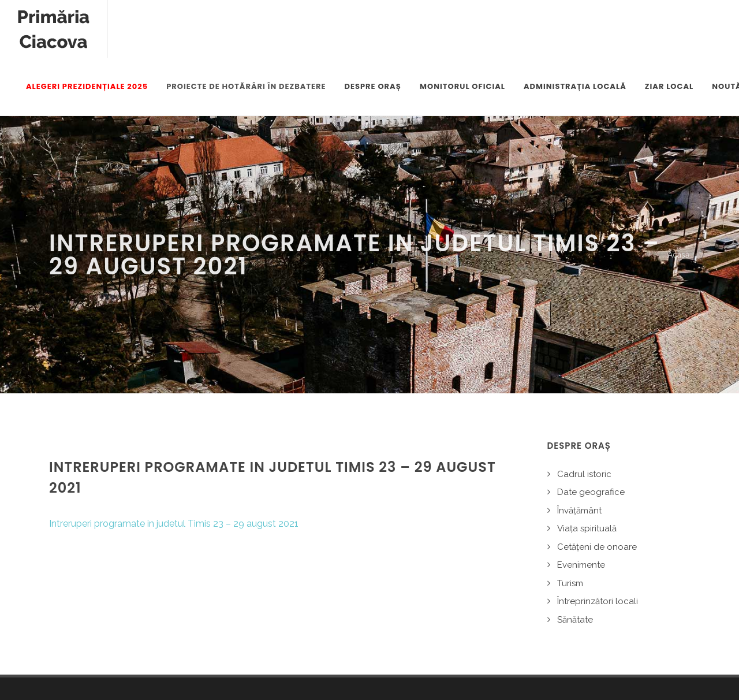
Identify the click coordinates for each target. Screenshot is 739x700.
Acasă (679, 198)
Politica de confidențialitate (99, 665)
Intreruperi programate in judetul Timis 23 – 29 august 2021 (174, 466)
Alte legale (182, 665)
